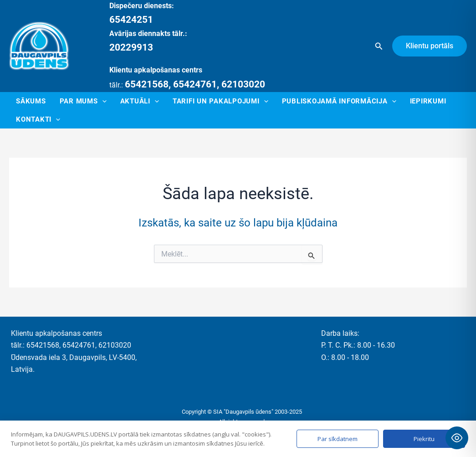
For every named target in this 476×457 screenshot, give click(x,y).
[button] (379, 46)
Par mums (83, 101)
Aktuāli (140, 101)
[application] (102, 101)
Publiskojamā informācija (339, 101)
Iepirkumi (428, 101)
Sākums (31, 101)
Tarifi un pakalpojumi (220, 101)
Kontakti (38, 119)
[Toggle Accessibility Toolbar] (457, 438)
